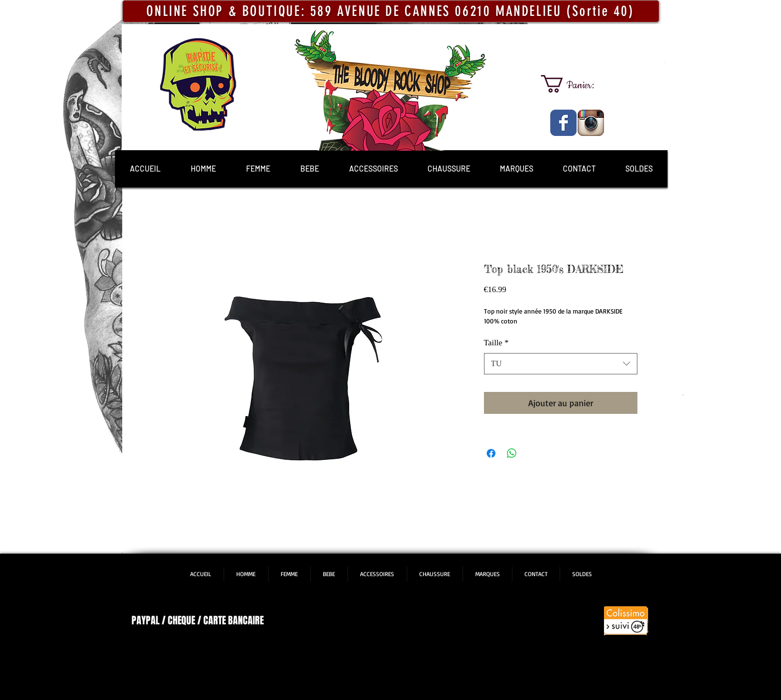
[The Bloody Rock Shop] (563, 123)
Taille (496, 343)
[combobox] (561, 364)
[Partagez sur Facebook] (491, 453)
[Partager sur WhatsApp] (512, 453)
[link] (577, 84)
